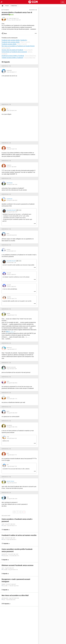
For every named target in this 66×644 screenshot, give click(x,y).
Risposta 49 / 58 (6, 309)
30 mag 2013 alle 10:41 (12, 212)
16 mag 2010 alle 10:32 (12, 427)
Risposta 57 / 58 (6, 477)
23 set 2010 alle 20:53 (12, 235)
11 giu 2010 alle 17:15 (12, 455)
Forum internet (6, 48)
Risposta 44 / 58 (6, 161)
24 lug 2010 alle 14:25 (12, 438)
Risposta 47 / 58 (6, 229)
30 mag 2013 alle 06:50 (12, 200)
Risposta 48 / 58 (6, 245)
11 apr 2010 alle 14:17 (12, 349)
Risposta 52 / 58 (6, 377)
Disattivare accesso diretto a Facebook (13, 56)
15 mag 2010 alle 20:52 (12, 413)
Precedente (6, 10)
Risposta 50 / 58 (6, 343)
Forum (7, 6)
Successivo (32, 10)
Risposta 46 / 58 (6, 194)
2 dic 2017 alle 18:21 (16, 20)
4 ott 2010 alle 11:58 (11, 262)
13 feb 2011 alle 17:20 (12, 149)
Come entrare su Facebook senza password (14, 52)
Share (5, 33)
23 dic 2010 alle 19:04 (12, 110)
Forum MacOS (28, 50)
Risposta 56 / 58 (6, 449)
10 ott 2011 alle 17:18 (12, 299)
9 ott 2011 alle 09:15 (11, 287)
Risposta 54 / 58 (6, 407)
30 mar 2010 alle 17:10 (12, 399)
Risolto (12, 15)
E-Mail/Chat (14, 6)
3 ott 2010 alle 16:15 (11, 251)
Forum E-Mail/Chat (30, 56)
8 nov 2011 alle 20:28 (11, 167)
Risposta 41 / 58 (6, 66)
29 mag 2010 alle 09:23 (12, 383)
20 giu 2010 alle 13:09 (12, 369)
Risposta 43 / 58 (6, 143)
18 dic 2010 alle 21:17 (12, 72)
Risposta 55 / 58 (6, 421)
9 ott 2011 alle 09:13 (11, 274)
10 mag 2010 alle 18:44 (12, 499)
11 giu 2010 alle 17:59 (12, 466)
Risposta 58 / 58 (6, 493)
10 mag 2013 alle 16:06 (12, 184)
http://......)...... (10, 332)
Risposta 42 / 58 (6, 104)
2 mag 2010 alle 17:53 (12, 315)
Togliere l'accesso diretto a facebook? (12, 58)
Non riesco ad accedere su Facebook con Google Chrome (18, 46)
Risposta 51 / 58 (6, 363)
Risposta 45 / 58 (6, 178)
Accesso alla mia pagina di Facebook (12, 50)
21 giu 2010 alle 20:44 (12, 483)
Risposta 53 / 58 (6, 393)
